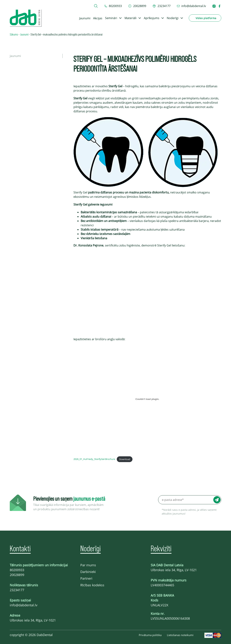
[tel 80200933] (113, 6)
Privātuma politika (150, 635)
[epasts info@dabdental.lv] (191, 6)
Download (125, 459)
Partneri (86, 578)
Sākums (14, 34)
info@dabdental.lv (24, 605)
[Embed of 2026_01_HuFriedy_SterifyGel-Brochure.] (147, 399)
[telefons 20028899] (137, 6)
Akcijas (98, 18)
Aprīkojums (152, 18)
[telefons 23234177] (162, 6)
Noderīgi (173, 18)
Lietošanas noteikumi (180, 635)
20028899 (17, 575)
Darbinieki (88, 572)
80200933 (17, 570)
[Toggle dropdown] (120, 18)
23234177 (17, 590)
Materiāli (130, 18)
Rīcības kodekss (92, 585)
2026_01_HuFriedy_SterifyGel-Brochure (94, 459)
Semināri (111, 18)
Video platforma (206, 18)
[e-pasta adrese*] (190, 500)
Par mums (88, 565)
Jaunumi (85, 18)
